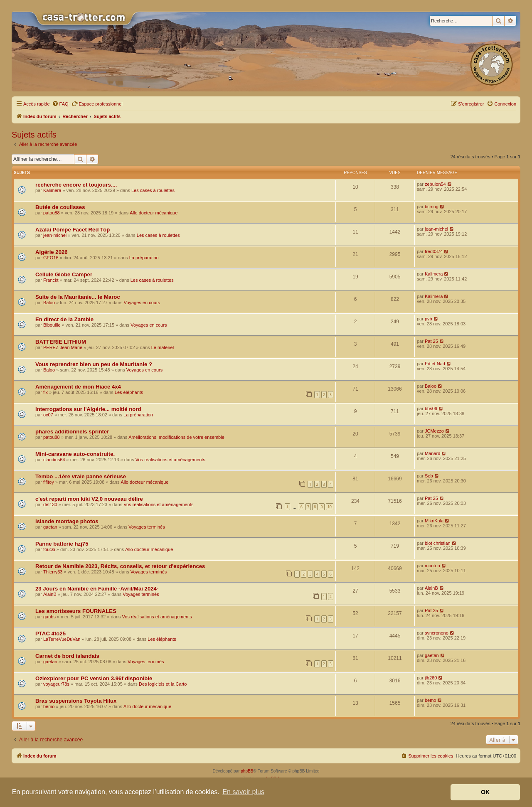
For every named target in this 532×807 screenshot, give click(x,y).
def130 (50, 504)
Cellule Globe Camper (64, 274)
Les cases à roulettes (153, 190)
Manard (432, 453)
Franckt (51, 280)
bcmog (432, 207)
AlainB (50, 594)
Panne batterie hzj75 (62, 544)
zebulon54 (435, 184)
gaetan (50, 527)
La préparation (144, 258)
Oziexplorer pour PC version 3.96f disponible (94, 678)
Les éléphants (129, 392)
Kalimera (52, 190)
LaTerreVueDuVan (62, 639)
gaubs (49, 617)
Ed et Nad (435, 364)
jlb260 (431, 678)
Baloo (49, 303)
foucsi (49, 549)
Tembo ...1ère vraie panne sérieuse (81, 476)
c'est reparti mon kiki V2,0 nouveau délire (89, 499)
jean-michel (55, 235)
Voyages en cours (142, 303)
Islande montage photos (67, 521)
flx (46, 392)
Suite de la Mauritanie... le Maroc (78, 297)
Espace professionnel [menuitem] (97, 103)
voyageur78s (56, 684)
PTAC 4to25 (50, 634)
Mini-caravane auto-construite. (75, 454)
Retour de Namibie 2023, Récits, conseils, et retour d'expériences (120, 566)
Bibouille (52, 325)
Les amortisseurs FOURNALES (76, 611)
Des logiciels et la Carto (163, 684)
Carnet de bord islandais (67, 656)
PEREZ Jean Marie (63, 347)
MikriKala (434, 521)
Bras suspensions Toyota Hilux (76, 701)
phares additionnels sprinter (72, 432)
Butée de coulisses (60, 207)
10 (330, 507)
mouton (432, 566)
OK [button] (485, 792)
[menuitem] (60, 104)
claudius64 (54, 460)
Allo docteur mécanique (154, 213)
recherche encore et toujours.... (76, 185)
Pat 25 (431, 341)
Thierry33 (53, 572)
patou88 (52, 213)
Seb (429, 476)
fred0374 (434, 251)
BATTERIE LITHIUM (61, 342)
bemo (49, 706)
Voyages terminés (147, 527)
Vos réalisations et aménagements (170, 460)
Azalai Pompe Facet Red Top (73, 230)
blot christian (438, 543)
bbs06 (431, 408)
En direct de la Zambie (64, 319)
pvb (429, 319)
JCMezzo (434, 431)
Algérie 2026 (52, 252)
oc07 (48, 415)
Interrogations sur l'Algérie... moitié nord (88, 409)
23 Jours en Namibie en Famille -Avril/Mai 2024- (97, 589)
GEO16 (51, 258)
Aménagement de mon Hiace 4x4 (78, 387)
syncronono (437, 633)
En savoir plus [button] (243, 792)
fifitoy (49, 482)
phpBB (247, 771)
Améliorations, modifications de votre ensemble (176, 437)
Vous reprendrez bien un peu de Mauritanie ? (94, 364)
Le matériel (163, 347)
